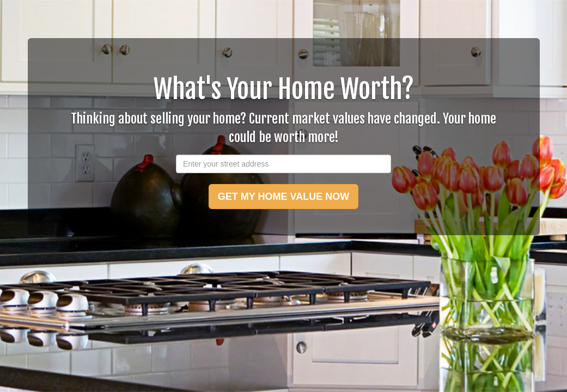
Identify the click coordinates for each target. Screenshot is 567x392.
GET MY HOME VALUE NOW (283, 197)
